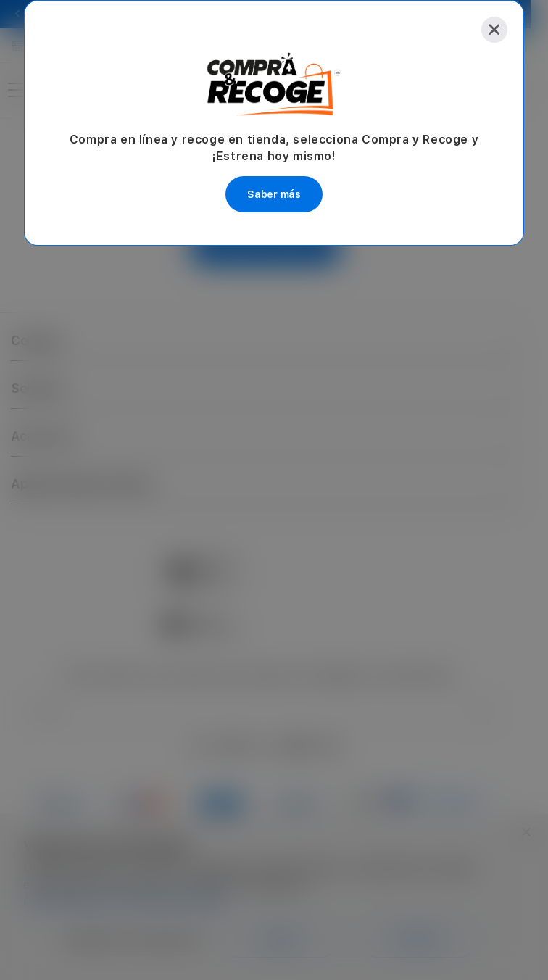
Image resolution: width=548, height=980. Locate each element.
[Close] (494, 30)
